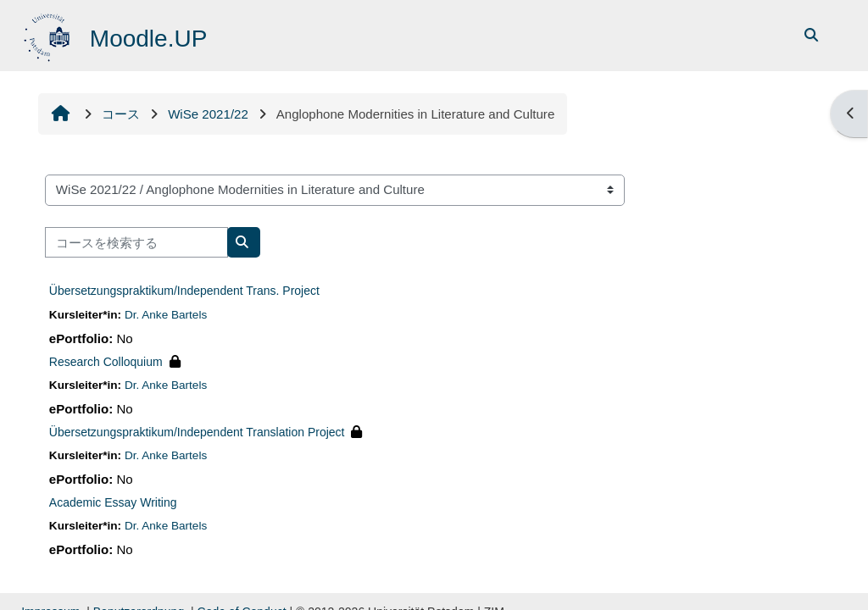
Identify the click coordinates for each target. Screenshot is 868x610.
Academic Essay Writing (113, 502)
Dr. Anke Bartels (166, 315)
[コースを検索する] (136, 243)
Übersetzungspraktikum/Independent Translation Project (197, 432)
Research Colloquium (106, 362)
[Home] (49, 34)
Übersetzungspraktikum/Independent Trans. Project (184, 291)
